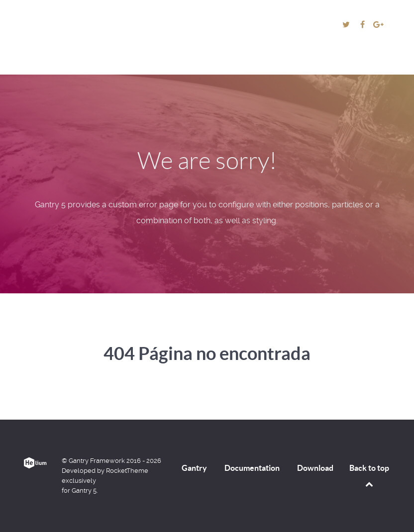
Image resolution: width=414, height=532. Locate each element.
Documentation (252, 468)
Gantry (194, 468)
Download (315, 468)
